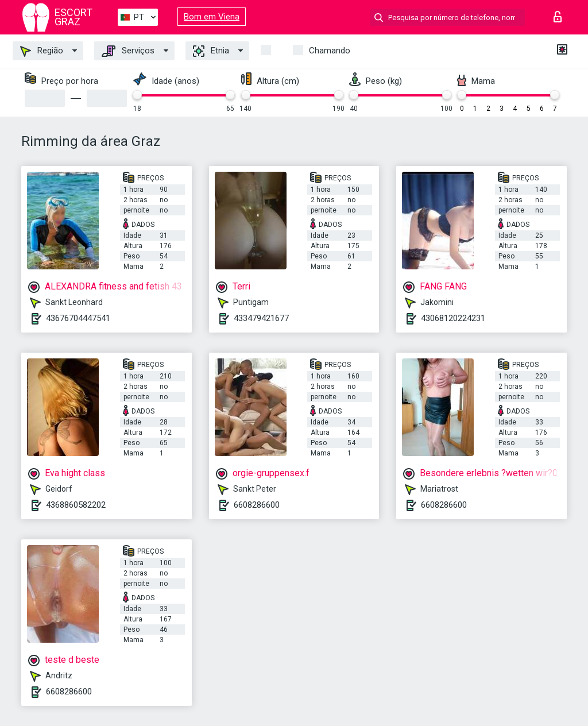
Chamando (330, 51)
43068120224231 (453, 318)
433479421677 (261, 318)
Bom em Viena (212, 17)
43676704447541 (78, 318)
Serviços (128, 51)
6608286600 (257, 505)
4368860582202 (76, 505)
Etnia (211, 51)
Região (42, 51)
